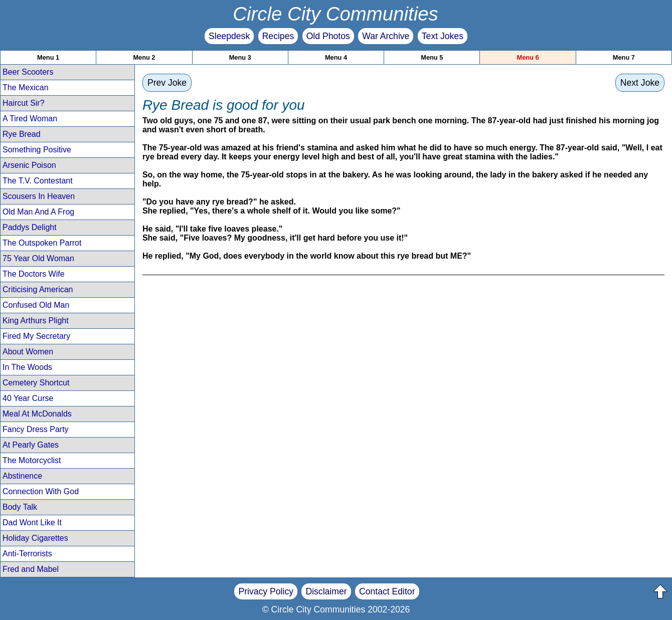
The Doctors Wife (34, 274)
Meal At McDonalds (37, 414)
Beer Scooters (28, 72)
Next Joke (640, 83)
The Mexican (26, 87)
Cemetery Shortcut (36, 383)
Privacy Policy (266, 591)
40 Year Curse (28, 398)
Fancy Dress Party (36, 429)
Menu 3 (240, 57)
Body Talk (20, 507)
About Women (28, 352)
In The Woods (27, 367)
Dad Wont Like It (32, 523)
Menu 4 (336, 57)
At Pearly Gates (31, 445)
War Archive (386, 36)
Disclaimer (326, 591)
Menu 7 (624, 57)
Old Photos (328, 36)
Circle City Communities (335, 14)
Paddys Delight (30, 227)
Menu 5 (432, 57)
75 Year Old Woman (38, 258)
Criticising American (38, 289)
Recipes (278, 36)
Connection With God (41, 491)
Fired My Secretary (36, 336)
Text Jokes (443, 36)
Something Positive (37, 150)
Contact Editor (387, 591)
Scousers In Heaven (39, 196)
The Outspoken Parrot (42, 243)
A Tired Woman (30, 119)
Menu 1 (48, 57)
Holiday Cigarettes (35, 538)
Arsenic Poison (29, 165)
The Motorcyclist (32, 460)
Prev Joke (167, 83)
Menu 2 (144, 57)
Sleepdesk (229, 36)
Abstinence (22, 476)
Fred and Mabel (31, 569)
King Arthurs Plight (36, 321)
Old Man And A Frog (38, 212)
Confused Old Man (36, 305)
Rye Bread (22, 134)
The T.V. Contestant (38, 181)
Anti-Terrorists (27, 554)
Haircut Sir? (24, 103)
